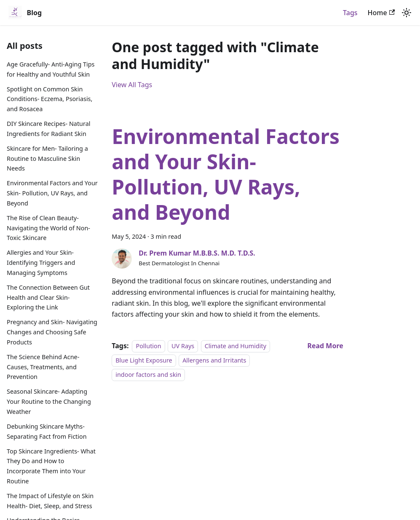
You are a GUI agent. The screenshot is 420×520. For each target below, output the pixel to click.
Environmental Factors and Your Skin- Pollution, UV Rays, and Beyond (52, 193)
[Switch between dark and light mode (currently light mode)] (407, 13)
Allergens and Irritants (214, 360)
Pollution (148, 346)
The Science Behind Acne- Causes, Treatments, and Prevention (43, 367)
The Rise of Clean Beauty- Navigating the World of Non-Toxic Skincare (48, 228)
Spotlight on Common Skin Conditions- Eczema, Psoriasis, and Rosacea (49, 99)
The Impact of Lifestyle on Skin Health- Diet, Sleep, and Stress (50, 501)
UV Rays (183, 346)
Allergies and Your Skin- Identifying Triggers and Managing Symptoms (41, 263)
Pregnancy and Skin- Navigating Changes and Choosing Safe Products (52, 332)
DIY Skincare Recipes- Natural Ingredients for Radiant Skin (48, 129)
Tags (350, 13)
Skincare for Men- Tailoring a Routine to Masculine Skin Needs (47, 159)
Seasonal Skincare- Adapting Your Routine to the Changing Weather (49, 401)
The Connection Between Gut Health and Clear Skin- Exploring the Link (48, 297)
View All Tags (132, 85)
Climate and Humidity (235, 346)
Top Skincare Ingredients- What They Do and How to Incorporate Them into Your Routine (51, 466)
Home (381, 13)
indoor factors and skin (148, 375)
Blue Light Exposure (144, 360)
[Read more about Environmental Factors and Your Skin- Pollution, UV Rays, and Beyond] (325, 346)
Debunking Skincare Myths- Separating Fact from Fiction (47, 431)
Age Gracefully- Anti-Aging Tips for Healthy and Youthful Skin (51, 69)
